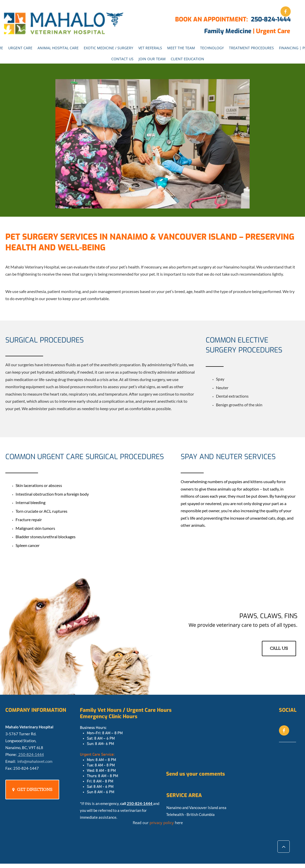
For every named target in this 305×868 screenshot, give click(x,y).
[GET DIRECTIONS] (32, 790)
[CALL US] (279, 649)
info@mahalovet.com (35, 761)
